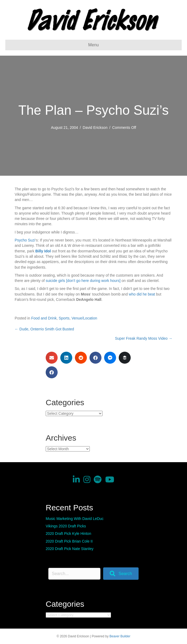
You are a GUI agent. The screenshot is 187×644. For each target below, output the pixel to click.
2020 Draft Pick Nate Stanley (70, 549)
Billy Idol (43, 251)
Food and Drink (44, 318)
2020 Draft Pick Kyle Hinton (68, 534)
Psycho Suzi (25, 240)
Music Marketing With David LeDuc (75, 519)
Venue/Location (84, 318)
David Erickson (95, 128)
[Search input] (74, 574)
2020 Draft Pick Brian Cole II (69, 541)
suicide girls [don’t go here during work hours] (83, 281)
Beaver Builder (120, 636)
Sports (64, 318)
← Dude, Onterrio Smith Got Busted (44, 329)
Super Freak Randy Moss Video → (144, 338)
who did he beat (142, 294)
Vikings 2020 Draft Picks (66, 526)
